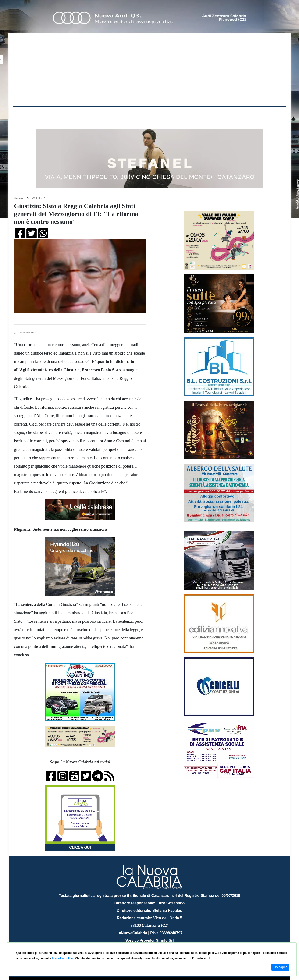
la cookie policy (63, 959)
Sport (150, 114)
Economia (132, 114)
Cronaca (62, 114)
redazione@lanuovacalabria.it (160, 941)
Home (25, 113)
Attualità (112, 114)
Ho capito (280, 967)
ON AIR (268, 115)
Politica (80, 114)
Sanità (96, 114)
